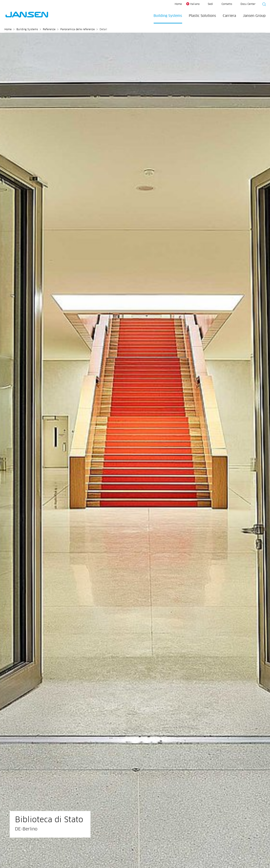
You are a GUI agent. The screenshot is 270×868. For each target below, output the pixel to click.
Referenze (49, 30)
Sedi (210, 4)
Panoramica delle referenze (78, 30)
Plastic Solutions (202, 16)
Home (178, 4)
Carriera (229, 16)
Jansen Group (254, 16)
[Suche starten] (263, 5)
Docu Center (248, 4)
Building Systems (168, 16)
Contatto (227, 4)
